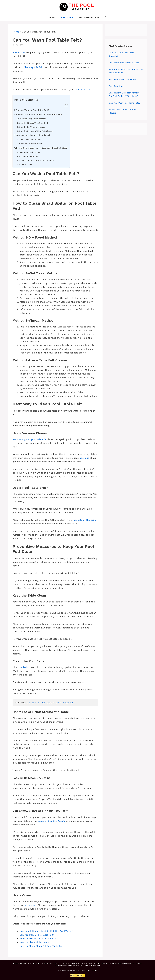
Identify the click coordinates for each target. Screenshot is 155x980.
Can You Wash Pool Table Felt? (125, 103)
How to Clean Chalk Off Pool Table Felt (41, 946)
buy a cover (30, 905)
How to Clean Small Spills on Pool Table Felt (39, 114)
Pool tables (19, 52)
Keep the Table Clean (30, 152)
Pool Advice (67, 17)
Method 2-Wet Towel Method (34, 123)
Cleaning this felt (33, 67)
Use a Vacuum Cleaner (30, 140)
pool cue (84, 458)
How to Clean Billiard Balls (34, 942)
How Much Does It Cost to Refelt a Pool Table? (46, 931)
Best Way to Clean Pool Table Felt (33, 135)
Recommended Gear (89, 17)
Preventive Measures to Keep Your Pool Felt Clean (42, 148)
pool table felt (83, 90)
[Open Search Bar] (106, 18)
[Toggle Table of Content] (65, 105)
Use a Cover (26, 164)
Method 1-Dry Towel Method (33, 119)
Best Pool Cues (117, 86)
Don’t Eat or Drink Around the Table (37, 160)
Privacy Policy (85, 970)
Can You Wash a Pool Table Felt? (32, 110)
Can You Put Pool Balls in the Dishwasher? (51, 703)
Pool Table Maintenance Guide (124, 63)
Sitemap (95, 970)
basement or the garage (51, 821)
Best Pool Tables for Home (122, 79)
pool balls (23, 667)
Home (16, 32)
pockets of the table (85, 520)
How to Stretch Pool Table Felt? (38, 939)
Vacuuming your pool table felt (30, 439)
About (52, 17)
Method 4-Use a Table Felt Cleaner (37, 131)
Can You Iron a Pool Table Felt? (37, 935)
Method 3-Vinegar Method (33, 127)
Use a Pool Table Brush (31, 144)
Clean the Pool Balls (30, 156)
